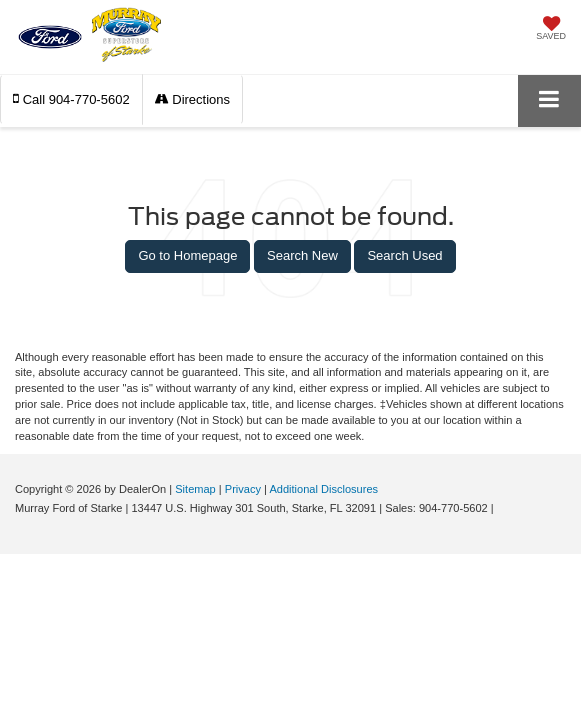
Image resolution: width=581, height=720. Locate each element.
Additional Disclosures (323, 489)
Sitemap (195, 489)
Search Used (404, 255)
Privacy (243, 489)
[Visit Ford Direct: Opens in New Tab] (502, 508)
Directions (192, 99)
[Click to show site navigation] (549, 100)
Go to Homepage (187, 255)
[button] (71, 99)
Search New (302, 255)
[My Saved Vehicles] (551, 30)
